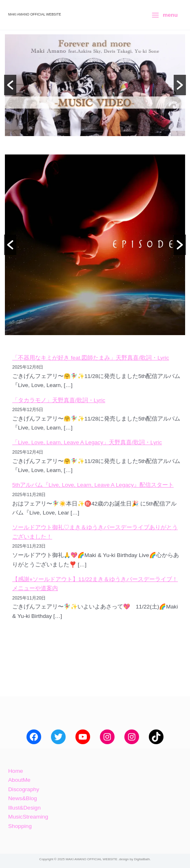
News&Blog (23, 798)
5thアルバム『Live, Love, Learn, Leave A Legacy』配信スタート (93, 485)
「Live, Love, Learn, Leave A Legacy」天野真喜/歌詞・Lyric (87, 442)
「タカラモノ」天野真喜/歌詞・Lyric (59, 400)
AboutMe (19, 780)
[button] (10, 85)
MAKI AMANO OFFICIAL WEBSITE (35, 15)
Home (15, 771)
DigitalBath (142, 859)
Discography (24, 789)
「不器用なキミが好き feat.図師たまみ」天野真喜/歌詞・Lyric (91, 358)
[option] (95, 85)
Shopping (20, 826)
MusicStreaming (28, 817)
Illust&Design (24, 808)
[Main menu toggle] (165, 15)
